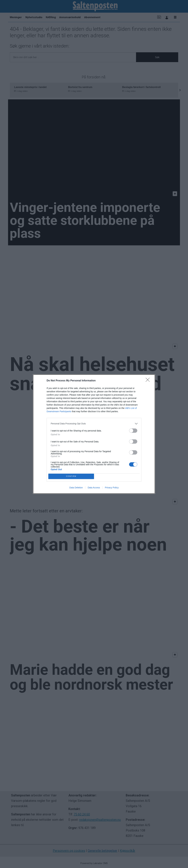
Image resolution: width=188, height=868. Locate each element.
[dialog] (94, 434)
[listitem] (94, 424)
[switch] (133, 431)
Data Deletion (76, 488)
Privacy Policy (112, 488)
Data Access (94, 488)
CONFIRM (71, 476)
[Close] (149, 381)
